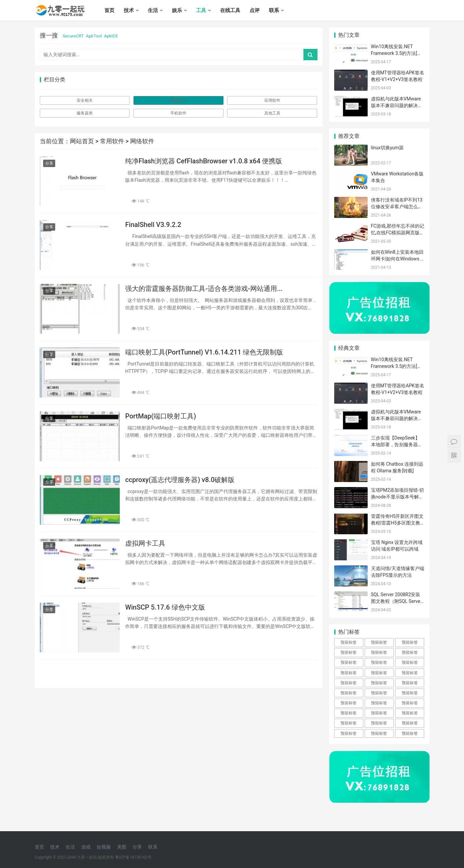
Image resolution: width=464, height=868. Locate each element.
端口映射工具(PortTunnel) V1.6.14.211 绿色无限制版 (204, 352)
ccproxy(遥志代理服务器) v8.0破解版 (180, 480)
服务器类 (85, 113)
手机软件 (178, 113)
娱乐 (177, 10)
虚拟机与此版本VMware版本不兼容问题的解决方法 (397, 105)
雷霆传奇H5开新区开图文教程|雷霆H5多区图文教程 (397, 523)
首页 (109, 10)
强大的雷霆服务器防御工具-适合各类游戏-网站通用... (204, 289)
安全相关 (85, 100)
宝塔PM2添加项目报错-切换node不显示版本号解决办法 (398, 497)
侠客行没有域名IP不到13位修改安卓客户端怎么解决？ (397, 206)
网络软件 (178, 100)
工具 (201, 10)
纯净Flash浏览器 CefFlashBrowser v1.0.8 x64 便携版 (204, 161)
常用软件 (112, 141)
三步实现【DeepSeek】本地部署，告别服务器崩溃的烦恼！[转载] (397, 444)
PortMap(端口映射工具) (161, 416)
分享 (49, 163)
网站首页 (82, 141)
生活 (153, 10)
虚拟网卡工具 (145, 543)
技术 (129, 10)
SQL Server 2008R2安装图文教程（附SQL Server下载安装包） (396, 601)
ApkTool (94, 36)
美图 (122, 847)
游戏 (86, 847)
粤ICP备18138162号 (133, 857)
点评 (255, 10)
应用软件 (272, 100)
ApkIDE (111, 36)
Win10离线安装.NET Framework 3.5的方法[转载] (396, 53)
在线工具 (230, 10)
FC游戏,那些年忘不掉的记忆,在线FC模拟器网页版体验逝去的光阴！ (398, 232)
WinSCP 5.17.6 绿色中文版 (165, 607)
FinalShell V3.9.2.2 (153, 225)
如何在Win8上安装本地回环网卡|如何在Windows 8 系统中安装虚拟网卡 (397, 259)
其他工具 (272, 113)
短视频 (104, 847)
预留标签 (349, 642)
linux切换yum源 (387, 148)
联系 (274, 10)
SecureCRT (73, 36)
